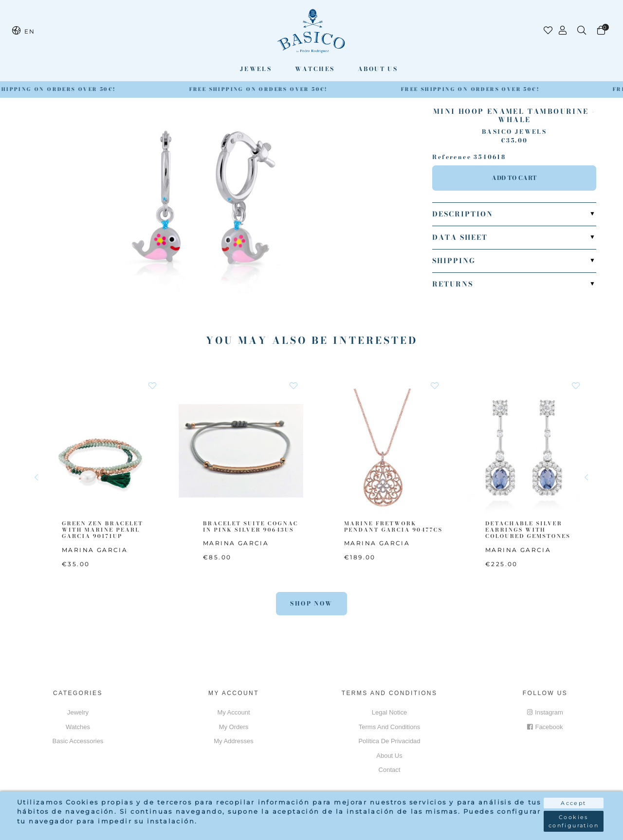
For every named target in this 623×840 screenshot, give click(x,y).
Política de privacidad (389, 741)
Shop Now (311, 603)
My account (233, 712)
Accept (573, 803)
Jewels (256, 69)
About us (378, 69)
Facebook (545, 727)
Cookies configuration (574, 821)
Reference (452, 157)
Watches (315, 69)
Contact (390, 770)
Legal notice (389, 712)
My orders (234, 727)
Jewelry (78, 712)
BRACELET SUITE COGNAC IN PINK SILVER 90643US (251, 527)
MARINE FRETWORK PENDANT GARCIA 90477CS (393, 527)
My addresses (234, 741)
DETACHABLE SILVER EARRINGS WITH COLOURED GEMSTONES (528, 530)
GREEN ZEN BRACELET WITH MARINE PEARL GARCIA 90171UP (102, 530)
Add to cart (514, 178)
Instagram (545, 712)
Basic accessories (78, 741)
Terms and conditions (389, 727)
